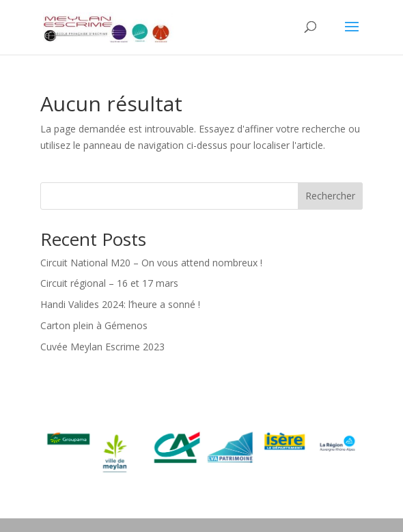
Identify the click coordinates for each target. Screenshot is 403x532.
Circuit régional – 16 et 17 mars (109, 283)
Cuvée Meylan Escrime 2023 (102, 347)
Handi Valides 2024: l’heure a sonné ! (120, 304)
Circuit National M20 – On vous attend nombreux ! (151, 263)
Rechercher (330, 196)
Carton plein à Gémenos (94, 325)
